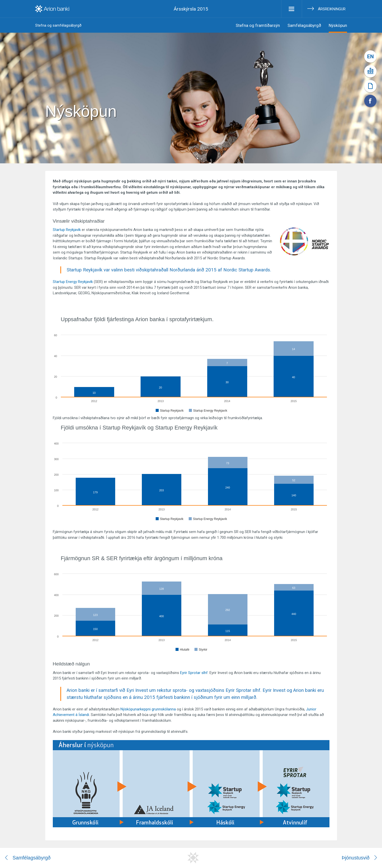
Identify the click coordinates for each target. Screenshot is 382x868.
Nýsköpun (338, 25)
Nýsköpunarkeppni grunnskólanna (148, 709)
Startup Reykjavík (67, 230)
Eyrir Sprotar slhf (194, 673)
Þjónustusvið (356, 858)
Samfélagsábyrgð (304, 25)
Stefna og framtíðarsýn (258, 25)
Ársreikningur (332, 9)
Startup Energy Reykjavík (73, 282)
